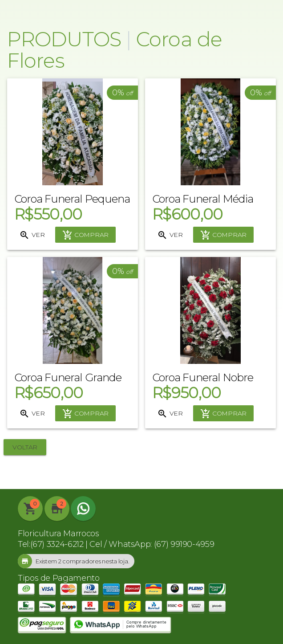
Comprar (85, 235)
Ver (32, 235)
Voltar (25, 447)
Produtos (64, 39)
